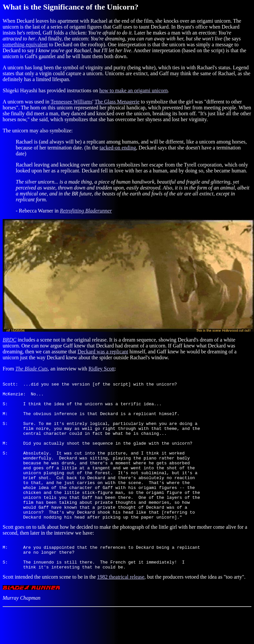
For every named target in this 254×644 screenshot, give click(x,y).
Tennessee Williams (71, 102)
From (9, 369)
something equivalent (25, 44)
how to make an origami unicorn (133, 90)
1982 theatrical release (121, 611)
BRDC (10, 340)
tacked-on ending (118, 148)
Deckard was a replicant (103, 352)
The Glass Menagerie (117, 102)
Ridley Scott (102, 369)
